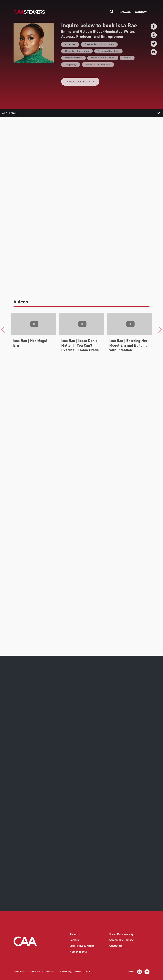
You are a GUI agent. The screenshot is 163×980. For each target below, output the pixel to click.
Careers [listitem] (74, 940)
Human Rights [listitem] (78, 952)
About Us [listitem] (75, 934)
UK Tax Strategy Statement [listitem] (70, 972)
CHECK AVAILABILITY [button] (81, 82)
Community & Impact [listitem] (122, 940)
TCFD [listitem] (88, 972)
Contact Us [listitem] (116, 946)
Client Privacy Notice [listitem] (82, 946)
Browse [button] (125, 12)
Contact (141, 12)
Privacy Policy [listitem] (19, 972)
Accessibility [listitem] (49, 972)
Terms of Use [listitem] (35, 972)
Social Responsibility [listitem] (121, 934)
